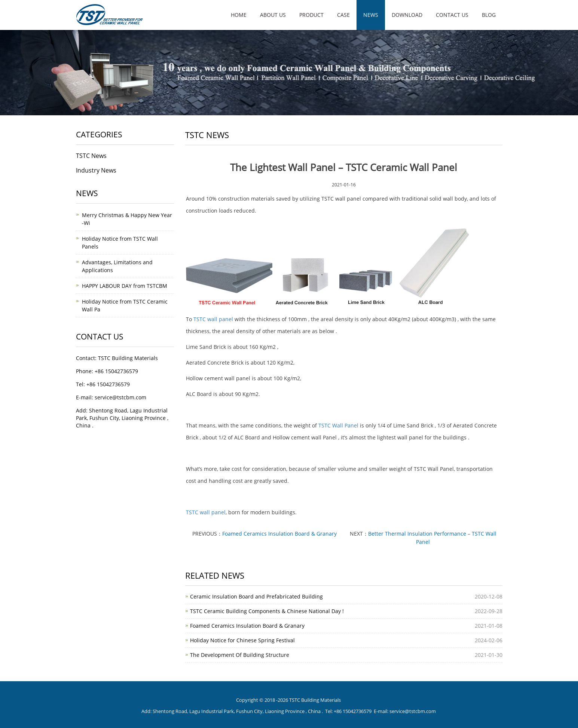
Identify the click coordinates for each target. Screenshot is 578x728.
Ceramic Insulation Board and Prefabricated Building (256, 596)
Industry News (96, 170)
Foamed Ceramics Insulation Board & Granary (279, 534)
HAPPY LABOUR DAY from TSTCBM (125, 286)
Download (407, 15)
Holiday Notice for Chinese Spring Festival (242, 640)
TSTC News (91, 156)
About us (273, 15)
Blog (489, 15)
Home (239, 15)
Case (343, 15)
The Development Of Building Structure (240, 655)
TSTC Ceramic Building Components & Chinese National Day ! (267, 611)
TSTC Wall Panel (338, 425)
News (371, 15)
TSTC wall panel (213, 319)
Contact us (452, 15)
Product (311, 15)
